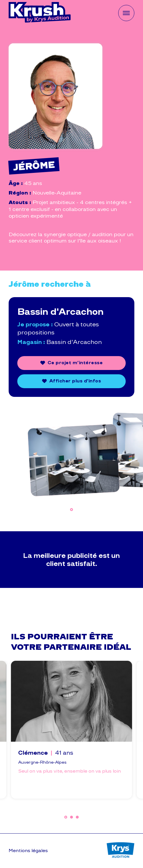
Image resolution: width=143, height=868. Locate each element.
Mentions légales (28, 851)
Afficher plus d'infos (75, 381)
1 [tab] (71, 510)
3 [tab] (77, 817)
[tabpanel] (72, 455)
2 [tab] (71, 817)
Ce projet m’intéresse (75, 363)
